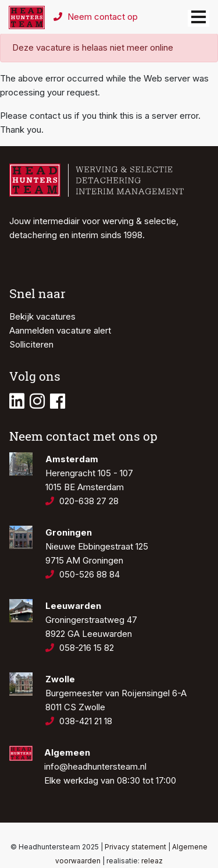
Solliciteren (31, 344)
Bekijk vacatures (42, 316)
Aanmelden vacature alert (60, 330)
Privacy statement (135, 847)
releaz (152, 861)
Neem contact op (96, 17)
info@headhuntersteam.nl (95, 766)
